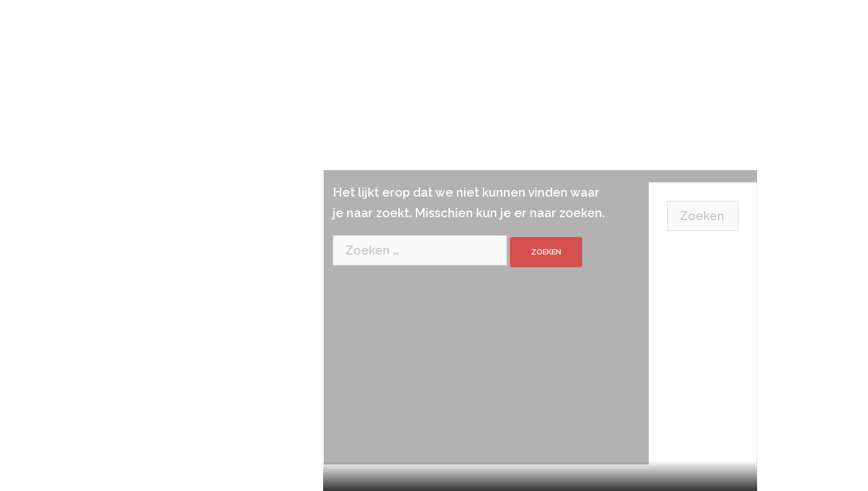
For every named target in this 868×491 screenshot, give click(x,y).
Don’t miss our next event (697, 391)
